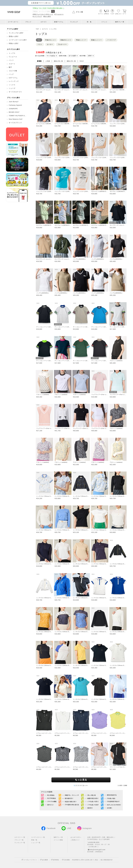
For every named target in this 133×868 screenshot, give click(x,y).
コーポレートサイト (29, 860)
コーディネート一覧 (38, 837)
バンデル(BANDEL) (79, 259)
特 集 (89, 22)
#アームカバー (59, 14)
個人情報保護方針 (107, 860)
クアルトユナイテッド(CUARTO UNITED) (44, 733)
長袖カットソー (96, 40)
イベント (104, 22)
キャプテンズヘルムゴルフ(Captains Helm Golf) (44, 90)
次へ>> (85, 786)
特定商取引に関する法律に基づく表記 (85, 860)
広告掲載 (66, 860)
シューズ (12, 88)
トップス (12, 53)
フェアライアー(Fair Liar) (100, 395)
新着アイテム (59, 22)
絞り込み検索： (41, 56)
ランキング (74, 22)
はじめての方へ (76, 837)
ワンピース (13, 57)
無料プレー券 (120, 22)
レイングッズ (14, 81)
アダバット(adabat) (116, 361)
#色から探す (47, 16)
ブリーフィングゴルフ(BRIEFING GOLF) (118, 767)
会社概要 (44, 860)
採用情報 (55, 860)
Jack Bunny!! (14, 102)
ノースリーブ (111, 40)
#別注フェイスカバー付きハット (43, 14)
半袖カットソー (81, 40)
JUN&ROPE (13, 109)
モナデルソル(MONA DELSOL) (100, 191)
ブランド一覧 (19, 840)
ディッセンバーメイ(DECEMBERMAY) (44, 327)
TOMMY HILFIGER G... (18, 116)
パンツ (11, 60)
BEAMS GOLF (14, 112)
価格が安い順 (71, 61)
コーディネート (13, 22)
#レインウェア (37, 16)
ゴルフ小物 (13, 71)
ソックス (12, 85)
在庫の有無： (63, 56)
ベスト (40, 44)
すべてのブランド (15, 123)
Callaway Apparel (15, 105)
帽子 (10, 67)
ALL (39, 40)
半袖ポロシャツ (50, 40)
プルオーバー (62, 44)
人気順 (48, 61)
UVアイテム (13, 78)
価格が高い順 (58, 61)
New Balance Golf (16, 119)
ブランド (28, 22)
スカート (12, 64)
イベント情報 (58, 840)
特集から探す (14, 43)
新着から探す (14, 36)
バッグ (11, 74)
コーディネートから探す (18, 40)
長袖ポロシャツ (66, 40)
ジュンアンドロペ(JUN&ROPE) (118, 124)
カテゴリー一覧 (20, 837)
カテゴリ (44, 22)
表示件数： (83, 56)
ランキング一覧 (20, 843)
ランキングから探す (16, 33)
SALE (82, 61)
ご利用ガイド (75, 840)
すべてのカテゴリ (15, 92)
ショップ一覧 (36, 843)
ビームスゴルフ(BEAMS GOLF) (118, 90)
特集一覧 (34, 840)
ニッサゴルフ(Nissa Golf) (44, 496)
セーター (50, 44)
